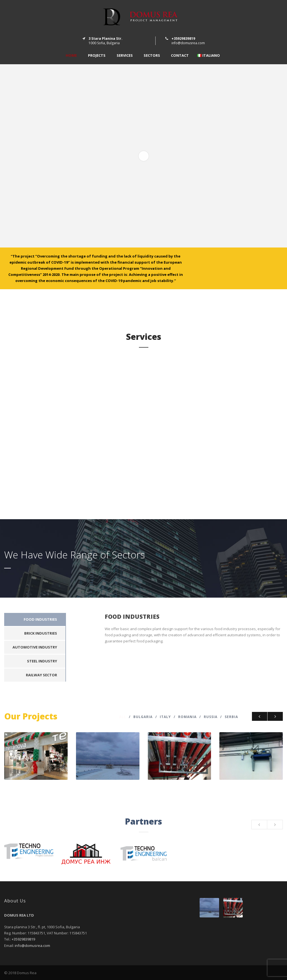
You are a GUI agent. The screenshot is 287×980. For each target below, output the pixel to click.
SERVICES (125, 55)
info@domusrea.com (188, 43)
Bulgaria (143, 717)
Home (71, 55)
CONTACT (180, 55)
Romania (187, 717)
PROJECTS (97, 55)
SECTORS (152, 55)
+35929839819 (23, 939)
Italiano (208, 55)
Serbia (231, 717)
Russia (211, 717)
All (123, 717)
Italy (165, 717)
